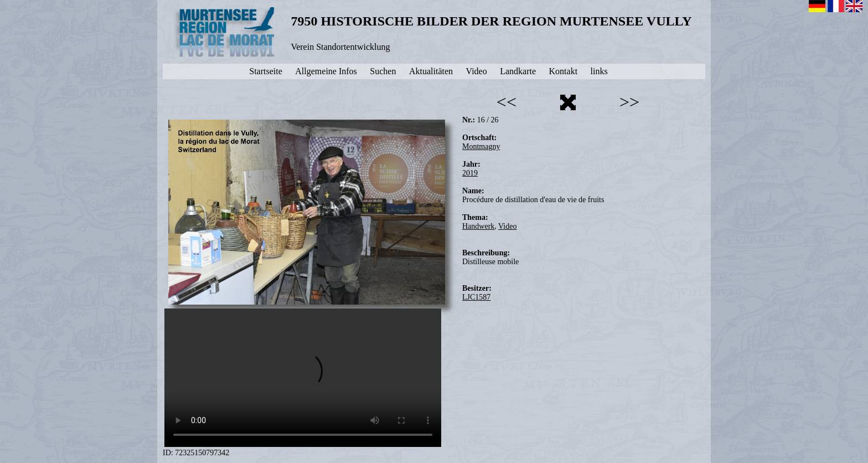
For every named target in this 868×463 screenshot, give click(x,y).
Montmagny (481, 146)
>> (629, 102)
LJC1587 (476, 297)
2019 (470, 173)
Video (507, 226)
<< (507, 102)
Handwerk (478, 226)
